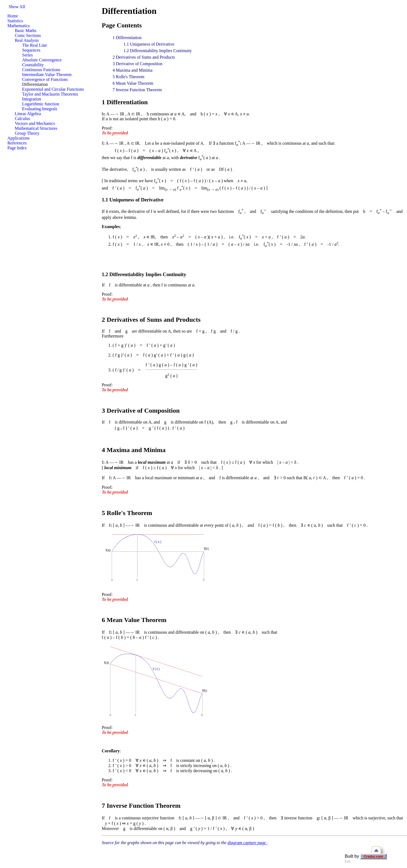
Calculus (22, 119)
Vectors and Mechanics (35, 123)
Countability (33, 65)
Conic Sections (28, 35)
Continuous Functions (41, 70)
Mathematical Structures (36, 128)
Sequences (31, 50)
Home (13, 16)
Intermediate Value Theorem (47, 75)
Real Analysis (27, 40)
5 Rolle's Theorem (128, 77)
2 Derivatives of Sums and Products (144, 57)
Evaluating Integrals (40, 109)
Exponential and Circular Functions (53, 89)
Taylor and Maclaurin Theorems (50, 94)
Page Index (17, 148)
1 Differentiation (127, 38)
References (17, 143)
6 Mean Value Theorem (133, 83)
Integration (32, 99)
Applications (18, 138)
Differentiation (35, 84)
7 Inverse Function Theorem (137, 90)
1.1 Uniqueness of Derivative (149, 44)
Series (28, 55)
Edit (347, 861)
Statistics (15, 21)
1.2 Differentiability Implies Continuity (158, 51)
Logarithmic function (41, 104)
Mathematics (19, 26)
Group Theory (27, 133)
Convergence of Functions (45, 79)
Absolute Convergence (42, 60)
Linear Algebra (28, 114)
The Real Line (35, 45)
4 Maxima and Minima (132, 70)
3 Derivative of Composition (137, 64)
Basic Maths (25, 31)
